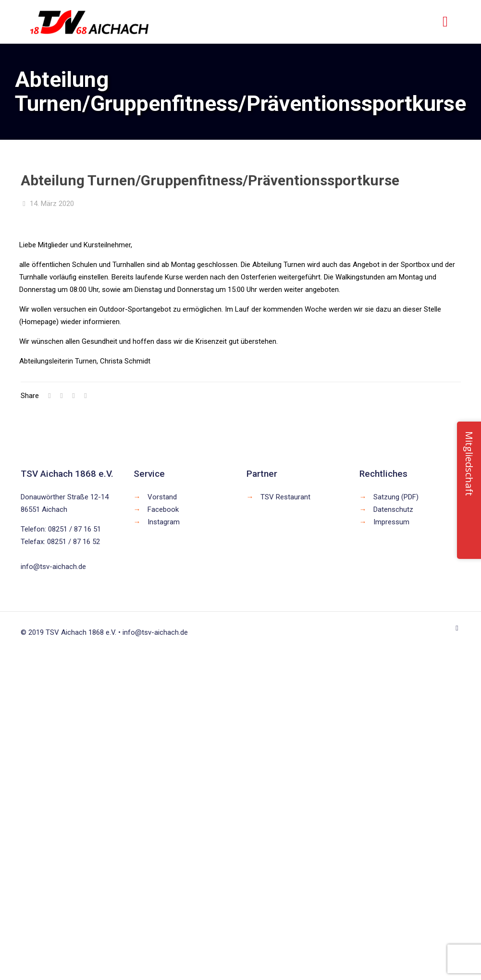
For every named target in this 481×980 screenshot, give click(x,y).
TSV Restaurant (285, 497)
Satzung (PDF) (396, 497)
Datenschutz (393, 509)
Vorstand (162, 497)
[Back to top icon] (457, 628)
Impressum (391, 522)
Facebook (163, 509)
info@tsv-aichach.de (53, 567)
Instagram (164, 522)
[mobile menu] (445, 22)
